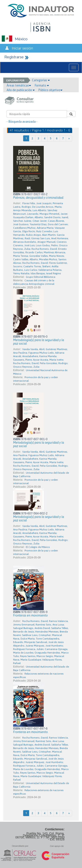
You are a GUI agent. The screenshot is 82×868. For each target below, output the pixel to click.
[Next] (69, 138)
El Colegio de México (38, 547)
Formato (42, 85)
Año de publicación (21, 90)
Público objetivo (50, 90)
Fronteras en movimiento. (31, 732)
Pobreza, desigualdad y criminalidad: (38, 198)
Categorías (41, 80)
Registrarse (14, 57)
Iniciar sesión (22, 48)
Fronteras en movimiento (30, 615)
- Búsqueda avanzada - (22, 122)
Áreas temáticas (19, 85)
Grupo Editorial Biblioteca (41, 277)
